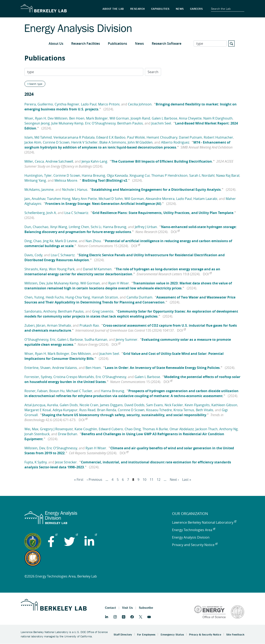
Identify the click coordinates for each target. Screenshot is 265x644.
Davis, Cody (33, 255)
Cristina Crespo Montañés (74, 377)
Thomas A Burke (155, 429)
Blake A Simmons (113, 142)
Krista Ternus (184, 410)
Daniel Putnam (190, 137)
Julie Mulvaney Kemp (67, 123)
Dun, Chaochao (36, 227)
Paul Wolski (136, 137)
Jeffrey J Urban (146, 227)
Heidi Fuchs (55, 297)
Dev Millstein (58, 118)
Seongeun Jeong (37, 123)
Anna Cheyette (190, 118)
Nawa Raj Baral (228, 175)
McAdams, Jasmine (39, 190)
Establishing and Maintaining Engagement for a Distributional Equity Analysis (156, 190)
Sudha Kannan (96, 340)
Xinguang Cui (140, 175)
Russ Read (87, 410)
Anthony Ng (228, 429)
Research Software (167, 43)
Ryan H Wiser (119, 283)
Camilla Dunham (139, 297)
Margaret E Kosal (38, 410)
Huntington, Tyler (38, 175)
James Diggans (111, 405)
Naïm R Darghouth (218, 118)
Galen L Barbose (164, 118)
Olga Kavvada (117, 175)
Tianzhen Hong (59, 199)
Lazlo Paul (89, 104)
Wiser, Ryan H (35, 118)
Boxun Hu (57, 391)
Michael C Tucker (79, 391)
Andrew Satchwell (59, 161)
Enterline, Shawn (37, 368)
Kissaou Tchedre (159, 410)
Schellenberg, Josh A (40, 213)
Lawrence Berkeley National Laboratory (204, 522)
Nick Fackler (174, 405)
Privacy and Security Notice (195, 545)
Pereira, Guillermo (39, 104)
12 (159, 480)
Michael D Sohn (111, 199)
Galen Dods (69, 405)
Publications (117, 43)
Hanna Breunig (93, 175)
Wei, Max (31, 429)
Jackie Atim (33, 142)
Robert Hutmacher (218, 137)
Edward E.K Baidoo (111, 137)
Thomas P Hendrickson (169, 175)
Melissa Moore (66, 180)
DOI (175, 232)
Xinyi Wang (59, 227)
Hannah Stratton (105, 297)
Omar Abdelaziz (182, 429)
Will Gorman (119, 118)
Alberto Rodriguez (175, 142)
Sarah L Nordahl (202, 175)
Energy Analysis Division (191, 537)
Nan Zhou (93, 241)
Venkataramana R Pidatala (74, 137)
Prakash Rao (89, 325)
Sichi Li (96, 227)
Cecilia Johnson (140, 104)
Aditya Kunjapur (65, 410)
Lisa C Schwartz (76, 213)
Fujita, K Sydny (36, 462)
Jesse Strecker (66, 462)
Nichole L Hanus (75, 190)
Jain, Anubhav (35, 199)
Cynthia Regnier (67, 104)
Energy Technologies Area (194, 530)
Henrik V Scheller (84, 142)
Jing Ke (48, 241)
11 (152, 480)
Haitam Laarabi (205, 199)
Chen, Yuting (34, 297)
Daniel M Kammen (97, 269)
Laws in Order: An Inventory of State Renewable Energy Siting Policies (162, 368)
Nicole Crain (89, 405)
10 (145, 480)
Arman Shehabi (59, 325)
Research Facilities (86, 43)
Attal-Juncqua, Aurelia (41, 405)
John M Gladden (140, 142)
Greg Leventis (103, 311)
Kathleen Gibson (224, 405)
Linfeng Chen (79, 227)
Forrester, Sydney (38, 377)
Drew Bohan (68, 434)
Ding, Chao (33, 241)
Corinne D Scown (56, 142)
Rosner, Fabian (36, 391)
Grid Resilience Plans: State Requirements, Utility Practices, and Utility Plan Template (163, 213)
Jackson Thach (207, 429)
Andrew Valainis (65, 368)
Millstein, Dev (35, 283)
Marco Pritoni (109, 104)
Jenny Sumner (127, 340)
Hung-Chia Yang (78, 297)
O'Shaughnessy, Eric (40, 340)
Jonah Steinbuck (37, 434)
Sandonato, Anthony (40, 311)
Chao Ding (133, 429)
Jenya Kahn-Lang (94, 161)
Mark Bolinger (97, 118)
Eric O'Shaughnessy (100, 123)
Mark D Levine (66, 241)
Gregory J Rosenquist (56, 429)
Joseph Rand (140, 118)
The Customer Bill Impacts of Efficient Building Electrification (162, 161)
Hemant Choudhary (162, 137)
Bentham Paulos (130, 123)
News (139, 43)
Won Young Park (62, 269)
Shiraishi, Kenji (36, 269)
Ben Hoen (77, 118)
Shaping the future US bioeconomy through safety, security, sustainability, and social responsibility (124, 415)
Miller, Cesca (34, 161)
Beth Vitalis (205, 410)
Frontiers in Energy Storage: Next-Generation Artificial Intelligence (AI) (103, 204)
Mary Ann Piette (84, 199)
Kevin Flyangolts (197, 405)
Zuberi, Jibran (35, 325)
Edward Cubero (111, 429)
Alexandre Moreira (160, 199)
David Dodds (134, 405)
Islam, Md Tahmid (38, 137)
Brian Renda (107, 410)
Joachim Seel (161, 123)
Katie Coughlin (86, 429)
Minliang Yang (35, 180)
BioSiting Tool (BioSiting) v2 (104, 180)
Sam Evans (155, 405)
